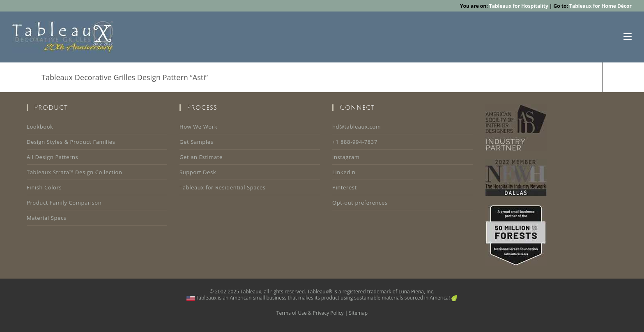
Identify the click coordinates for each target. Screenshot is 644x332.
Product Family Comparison (64, 203)
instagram (346, 157)
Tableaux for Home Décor (600, 6)
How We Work (198, 127)
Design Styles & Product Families (71, 142)
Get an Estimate (201, 157)
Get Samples (196, 142)
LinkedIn (344, 172)
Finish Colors (44, 187)
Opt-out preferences (360, 203)
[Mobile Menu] (628, 37)
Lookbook (40, 127)
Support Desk (198, 172)
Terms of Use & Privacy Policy (310, 313)
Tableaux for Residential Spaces (223, 187)
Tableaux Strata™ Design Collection (75, 172)
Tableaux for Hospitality (519, 6)
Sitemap (358, 313)
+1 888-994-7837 (355, 142)
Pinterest (345, 187)
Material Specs (47, 218)
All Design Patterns (52, 157)
